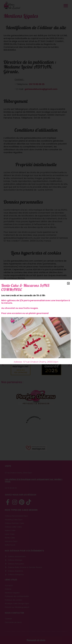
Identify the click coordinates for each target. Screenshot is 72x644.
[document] (36, 322)
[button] (68, 283)
